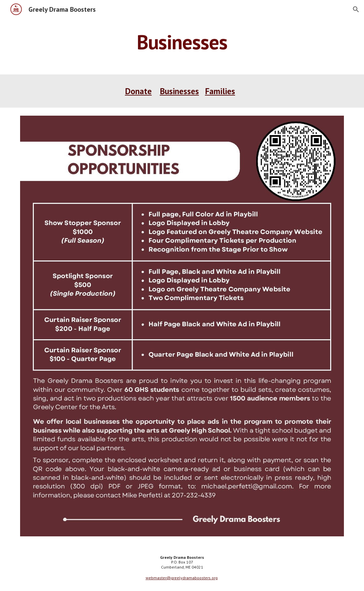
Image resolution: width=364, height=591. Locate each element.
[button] (356, 9)
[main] (182, 42)
